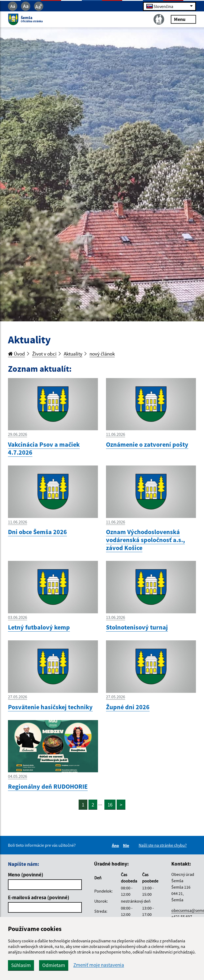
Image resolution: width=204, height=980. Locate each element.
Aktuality (73, 354)
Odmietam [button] (54, 965)
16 (110, 805)
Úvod (16, 354)
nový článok (102, 354)
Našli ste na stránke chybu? (163, 845)
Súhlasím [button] (21, 965)
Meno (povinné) (26, 875)
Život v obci (44, 354)
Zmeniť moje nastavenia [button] (99, 965)
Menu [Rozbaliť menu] (183, 19)
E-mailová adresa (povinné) (39, 897)
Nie (127, 845)
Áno (116, 845)
